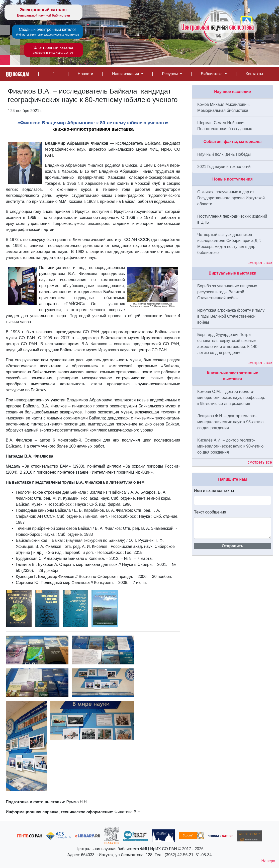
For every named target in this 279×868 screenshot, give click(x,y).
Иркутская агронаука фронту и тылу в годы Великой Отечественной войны (231, 316)
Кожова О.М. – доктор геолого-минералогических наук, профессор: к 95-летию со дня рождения (231, 398)
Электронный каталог (43, 13)
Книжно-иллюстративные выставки (232, 376)
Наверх (268, 861)
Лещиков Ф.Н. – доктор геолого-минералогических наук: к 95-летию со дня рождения (230, 422)
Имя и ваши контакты (214, 491)
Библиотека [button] (212, 74)
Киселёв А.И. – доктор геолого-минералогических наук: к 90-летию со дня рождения (230, 446)
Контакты (254, 74)
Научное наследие (232, 92)
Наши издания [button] (126, 74)
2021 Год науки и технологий (224, 167)
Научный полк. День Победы (224, 154)
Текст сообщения (210, 512)
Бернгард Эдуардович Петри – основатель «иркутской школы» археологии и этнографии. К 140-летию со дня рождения (228, 344)
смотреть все (260, 263)
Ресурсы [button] (170, 74)
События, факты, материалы (233, 142)
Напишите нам (232, 479)
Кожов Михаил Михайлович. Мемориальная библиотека (223, 107)
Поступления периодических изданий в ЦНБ (232, 219)
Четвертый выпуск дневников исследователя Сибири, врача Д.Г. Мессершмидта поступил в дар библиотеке (229, 244)
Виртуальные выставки (232, 273)
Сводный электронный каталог (48, 32)
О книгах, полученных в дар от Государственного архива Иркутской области (231, 198)
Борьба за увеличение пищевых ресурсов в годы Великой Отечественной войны (227, 292)
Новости (85, 74)
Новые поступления (232, 179)
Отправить (233, 546)
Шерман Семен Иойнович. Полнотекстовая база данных (225, 126)
